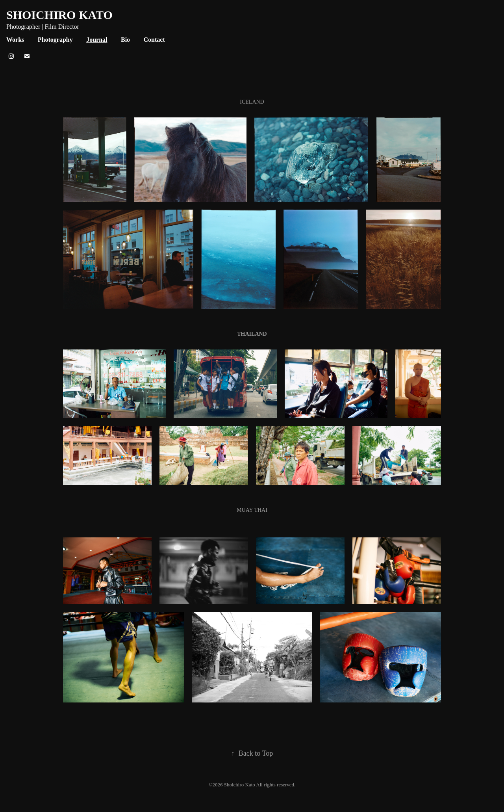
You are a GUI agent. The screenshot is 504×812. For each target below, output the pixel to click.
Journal (97, 40)
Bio (125, 40)
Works (15, 40)
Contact (154, 40)
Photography (55, 40)
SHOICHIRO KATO (59, 15)
